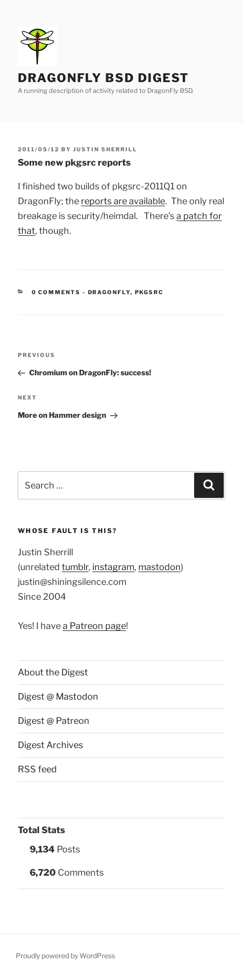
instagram (113, 567)
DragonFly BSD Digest (103, 78)
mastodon (160, 567)
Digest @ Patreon (54, 721)
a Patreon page (94, 626)
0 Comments (56, 292)
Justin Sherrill (105, 149)
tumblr (75, 567)
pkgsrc (149, 292)
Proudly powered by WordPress (65, 956)
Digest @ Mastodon (58, 696)
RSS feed (37, 769)
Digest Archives (50, 745)
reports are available (123, 201)
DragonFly (109, 292)
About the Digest (53, 672)
